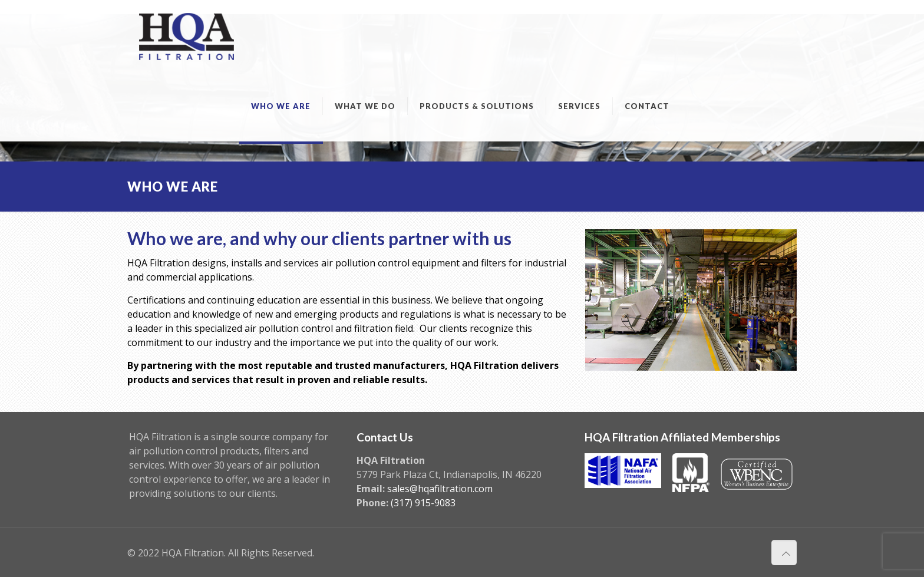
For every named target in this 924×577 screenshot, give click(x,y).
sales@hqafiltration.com (440, 489)
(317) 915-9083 (423, 503)
